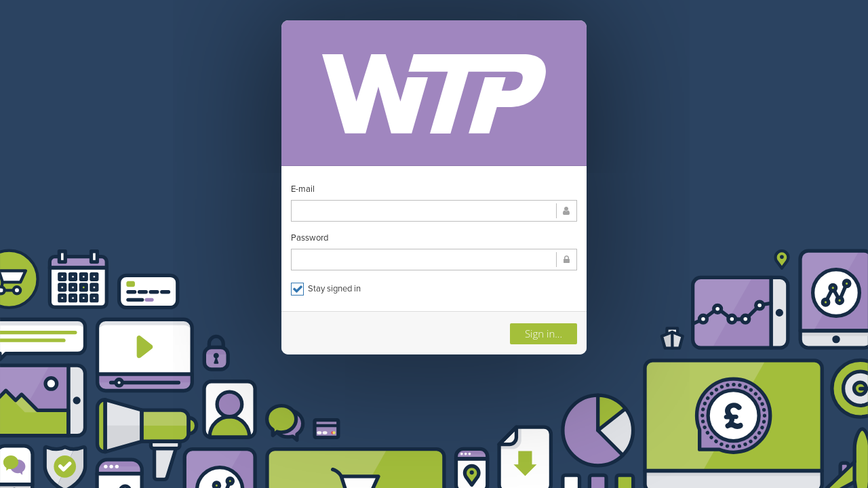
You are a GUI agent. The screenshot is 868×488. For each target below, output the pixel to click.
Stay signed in (326, 289)
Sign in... (544, 333)
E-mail (303, 189)
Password (310, 238)
